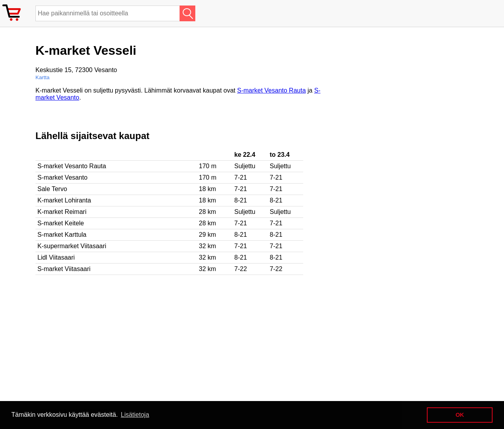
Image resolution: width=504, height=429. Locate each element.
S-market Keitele (61, 223)
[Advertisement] (179, 338)
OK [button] (460, 415)
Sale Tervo (52, 189)
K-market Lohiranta (64, 200)
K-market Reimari (62, 212)
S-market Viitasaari (64, 269)
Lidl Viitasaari (56, 257)
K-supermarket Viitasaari (72, 246)
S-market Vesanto (62, 177)
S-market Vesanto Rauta (271, 90)
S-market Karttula (62, 235)
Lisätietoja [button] (135, 415)
